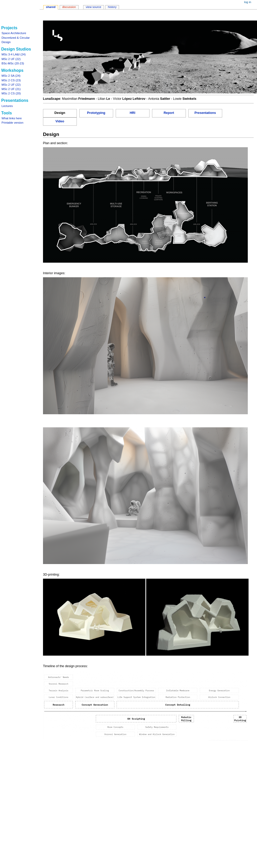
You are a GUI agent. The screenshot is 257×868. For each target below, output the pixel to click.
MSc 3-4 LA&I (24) (14, 54)
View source (93, 7)
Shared (51, 7)
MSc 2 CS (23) (11, 80)
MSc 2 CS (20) (11, 93)
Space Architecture (14, 33)
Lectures (7, 106)
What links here (12, 118)
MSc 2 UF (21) (11, 89)
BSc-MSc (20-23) (13, 63)
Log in (248, 2)
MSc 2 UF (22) (11, 59)
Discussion (69, 7)
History (112, 7)
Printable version (12, 123)
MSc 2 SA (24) (11, 76)
